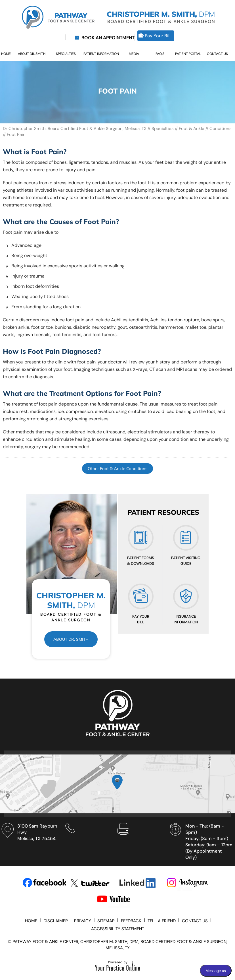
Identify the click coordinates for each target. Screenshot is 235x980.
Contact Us (195, 921)
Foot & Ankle (192, 129)
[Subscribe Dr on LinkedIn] (140, 883)
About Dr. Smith (71, 639)
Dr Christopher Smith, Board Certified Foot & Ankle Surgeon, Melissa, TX (75, 129)
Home (31, 921)
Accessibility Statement (118, 929)
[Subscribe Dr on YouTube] (119, 900)
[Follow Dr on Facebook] (44, 883)
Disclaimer (56, 921)
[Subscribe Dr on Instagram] (188, 883)
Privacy (83, 921)
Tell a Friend (162, 921)
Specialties (163, 129)
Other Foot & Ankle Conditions (117, 469)
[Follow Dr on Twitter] (92, 883)
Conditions (221, 129)
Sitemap (106, 921)
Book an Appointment (108, 38)
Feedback (131, 921)
